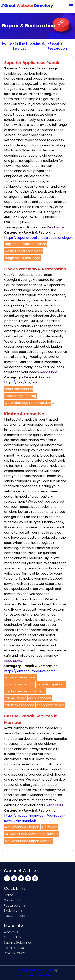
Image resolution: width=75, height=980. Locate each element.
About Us (11, 932)
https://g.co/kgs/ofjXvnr (23, 382)
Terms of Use (14, 948)
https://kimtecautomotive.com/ (30, 671)
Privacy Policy (14, 953)
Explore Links (13, 911)
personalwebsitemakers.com (37, 975)
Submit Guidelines (18, 943)
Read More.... (56, 227)
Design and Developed (35, 970)
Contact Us (13, 937)
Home (7, 43)
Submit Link (12, 900)
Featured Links (15, 905)
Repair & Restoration (57, 46)
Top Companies (17, 916)
